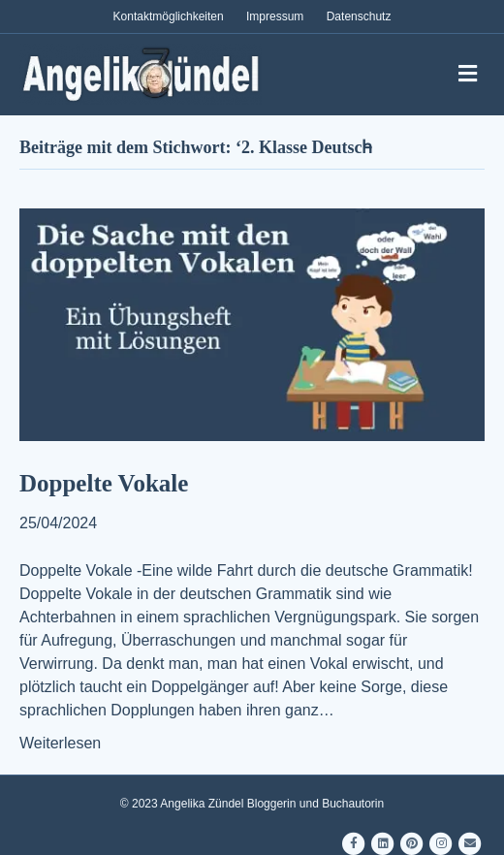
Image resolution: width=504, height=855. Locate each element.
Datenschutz (359, 16)
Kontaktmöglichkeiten (169, 16)
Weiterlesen (60, 743)
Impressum (275, 16)
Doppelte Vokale (104, 483)
